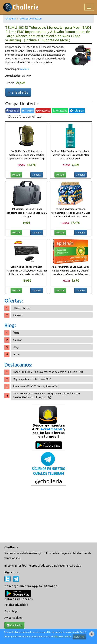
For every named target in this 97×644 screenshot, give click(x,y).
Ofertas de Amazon (31, 19)
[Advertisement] (48, 514)
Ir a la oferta (18, 92)
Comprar (37, 175)
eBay (16, 347)
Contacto (14, 625)
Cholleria (11, 19)
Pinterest (43, 111)
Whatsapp (60, 111)
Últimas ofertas (22, 308)
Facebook (13, 111)
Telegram (77, 111)
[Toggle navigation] (89, 7)
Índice (16, 333)
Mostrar (16, 175)
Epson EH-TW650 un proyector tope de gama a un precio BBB (48, 372)
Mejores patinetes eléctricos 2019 (32, 379)
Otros (16, 354)
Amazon (25, 69)
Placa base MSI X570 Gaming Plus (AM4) (36, 386)
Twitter (28, 111)
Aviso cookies (13, 618)
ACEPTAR (79, 637)
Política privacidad (16, 605)
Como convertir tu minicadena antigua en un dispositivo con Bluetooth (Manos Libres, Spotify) (46, 395)
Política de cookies (62, 637)
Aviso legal (11, 611)
